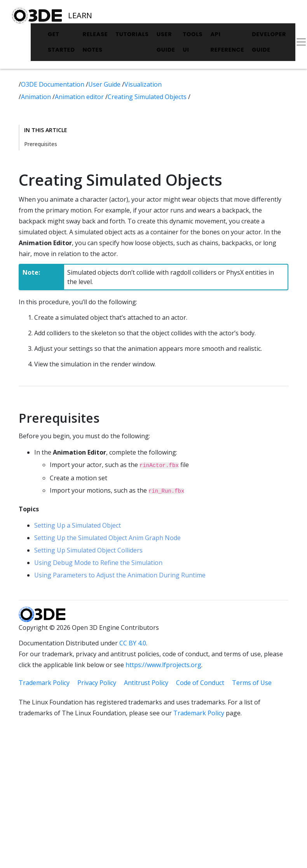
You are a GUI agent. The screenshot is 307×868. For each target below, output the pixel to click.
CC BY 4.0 (133, 643)
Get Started (61, 42)
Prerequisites (41, 144)
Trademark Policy (44, 683)
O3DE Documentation (53, 84)
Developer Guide (269, 42)
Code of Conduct (200, 683)
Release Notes (95, 42)
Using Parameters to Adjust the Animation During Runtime (120, 575)
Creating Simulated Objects (148, 97)
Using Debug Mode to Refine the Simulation (98, 563)
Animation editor (80, 97)
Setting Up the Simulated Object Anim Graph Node (107, 538)
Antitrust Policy (146, 683)
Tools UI (193, 42)
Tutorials (132, 34)
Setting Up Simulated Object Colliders (88, 550)
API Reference (227, 42)
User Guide (166, 42)
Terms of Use (252, 683)
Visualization (143, 84)
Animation (37, 97)
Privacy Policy (97, 683)
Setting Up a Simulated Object (78, 525)
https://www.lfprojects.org (163, 665)
